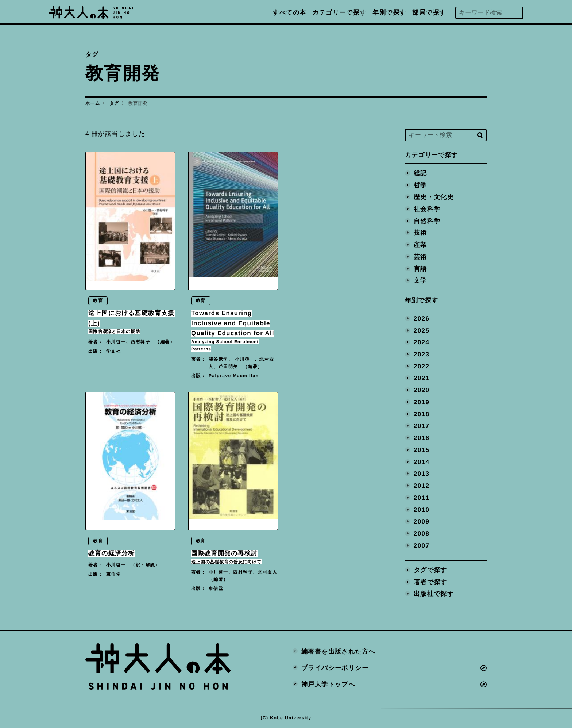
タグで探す (430, 570)
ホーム (93, 103)
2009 (422, 522)
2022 (422, 366)
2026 (422, 318)
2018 (422, 414)
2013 (422, 474)
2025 (422, 330)
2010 (422, 509)
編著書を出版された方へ (338, 652)
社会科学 (427, 209)
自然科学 (427, 221)
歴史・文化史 (434, 197)
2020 (422, 390)
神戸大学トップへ (328, 684)
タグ (114, 103)
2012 (422, 486)
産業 (420, 245)
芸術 (420, 256)
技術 (420, 233)
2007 (422, 545)
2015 (422, 450)
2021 (422, 378)
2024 (422, 342)
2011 (422, 497)
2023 (422, 354)
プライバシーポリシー (335, 668)
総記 (420, 173)
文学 (420, 281)
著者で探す (430, 582)
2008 (422, 534)
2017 (422, 426)
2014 (422, 462)
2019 (422, 402)
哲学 (420, 185)
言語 (420, 269)
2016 (422, 438)
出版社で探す (434, 594)
